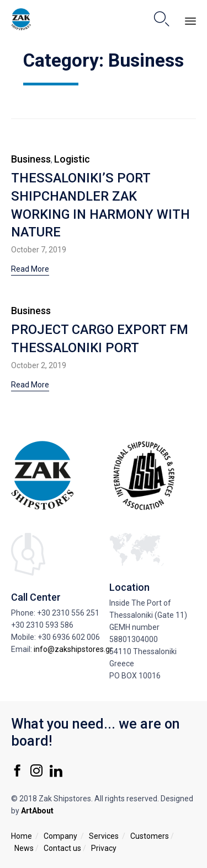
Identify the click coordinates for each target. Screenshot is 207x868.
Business (31, 159)
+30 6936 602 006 (69, 637)
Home (22, 836)
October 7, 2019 (39, 250)
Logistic (72, 159)
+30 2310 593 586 (42, 625)
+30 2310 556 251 (68, 613)
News (24, 848)
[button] (30, 270)
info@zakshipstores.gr (73, 649)
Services (104, 836)
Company (60, 836)
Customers (150, 836)
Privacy (104, 848)
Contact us (62, 848)
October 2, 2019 (39, 365)
